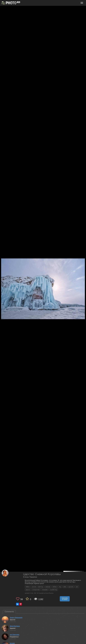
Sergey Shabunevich (16, 618)
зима (65, 587)
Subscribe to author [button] (65, 599)
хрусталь (71, 587)
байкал (28, 587)
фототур (41, 587)
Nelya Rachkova (15, 626)
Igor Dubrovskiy (15, 635)
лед (60, 587)
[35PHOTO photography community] (11, 3)
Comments (9, 612)
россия (34, 587)
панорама (45, 590)
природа (48, 587)
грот (77, 587)
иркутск (28, 590)
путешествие (36, 590)
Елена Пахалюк (30, 577)
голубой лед (53, 590)
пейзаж (54, 587)
